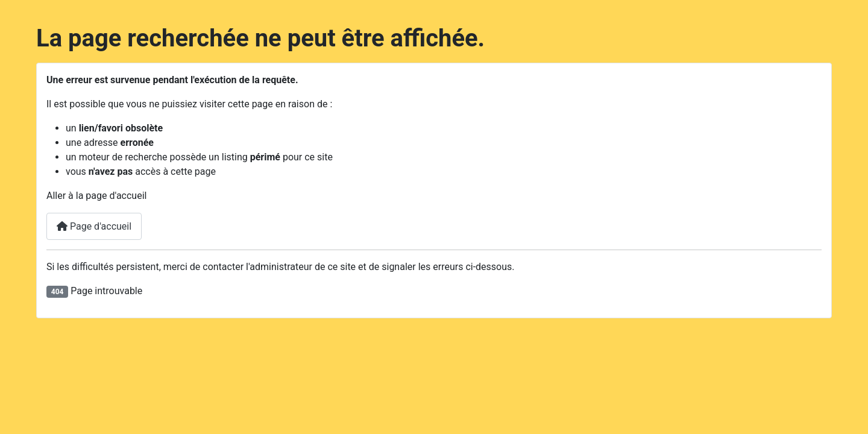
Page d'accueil (94, 226)
